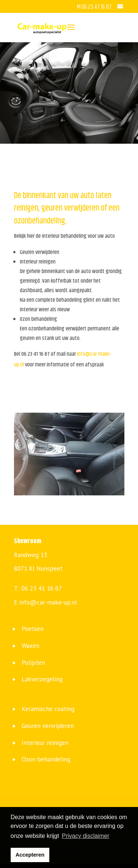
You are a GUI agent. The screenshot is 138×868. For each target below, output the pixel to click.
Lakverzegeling (42, 679)
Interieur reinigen (45, 743)
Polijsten (33, 663)
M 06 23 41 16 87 (95, 7)
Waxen (31, 646)
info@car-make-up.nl (48, 602)
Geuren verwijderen (48, 726)
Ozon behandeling (46, 759)
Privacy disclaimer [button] (86, 836)
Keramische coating (48, 709)
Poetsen (33, 629)
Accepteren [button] (30, 855)
